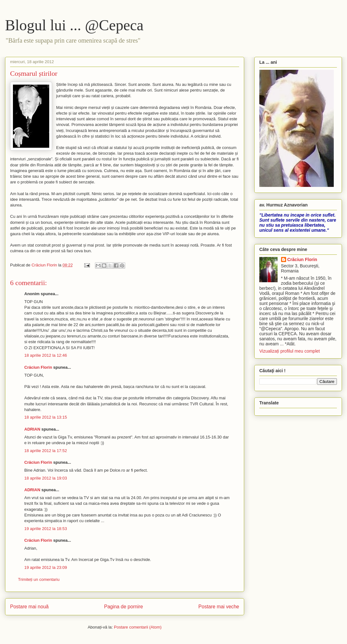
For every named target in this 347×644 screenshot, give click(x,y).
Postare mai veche (219, 607)
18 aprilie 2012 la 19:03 (46, 478)
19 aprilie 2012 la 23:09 (46, 567)
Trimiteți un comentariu (39, 579)
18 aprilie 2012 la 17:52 (46, 451)
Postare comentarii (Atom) (138, 627)
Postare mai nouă (29, 607)
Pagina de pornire (124, 607)
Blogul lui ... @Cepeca (74, 25)
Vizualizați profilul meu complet (290, 351)
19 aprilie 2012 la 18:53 (46, 529)
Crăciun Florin (38, 367)
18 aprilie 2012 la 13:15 (46, 417)
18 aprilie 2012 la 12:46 (46, 355)
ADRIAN (32, 429)
